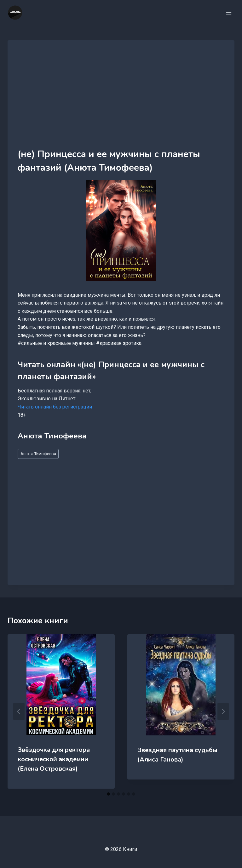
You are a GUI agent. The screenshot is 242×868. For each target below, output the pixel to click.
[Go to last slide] (19, 711)
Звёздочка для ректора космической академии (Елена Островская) (54, 759)
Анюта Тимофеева (38, 454)
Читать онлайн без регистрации (55, 407)
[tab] (108, 794)
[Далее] (223, 711)
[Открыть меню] (229, 12)
